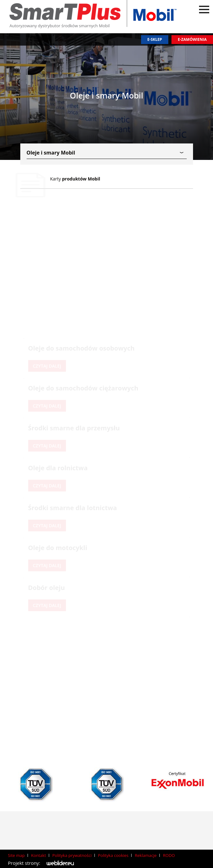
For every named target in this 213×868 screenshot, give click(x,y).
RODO (169, 855)
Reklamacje (146, 855)
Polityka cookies (113, 855)
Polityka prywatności (72, 855)
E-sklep (155, 39)
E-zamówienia (192, 39)
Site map (16, 855)
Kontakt (39, 855)
